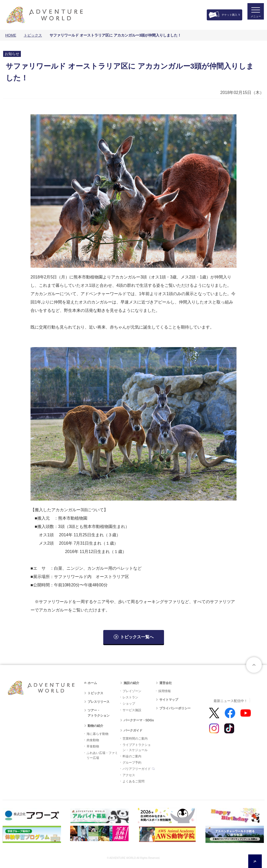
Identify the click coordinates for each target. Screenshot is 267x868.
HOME (11, 35)
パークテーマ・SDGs (139, 720)
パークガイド (133, 730)
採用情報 (165, 691)
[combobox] (255, 861)
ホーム (92, 683)
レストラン (130, 697)
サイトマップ (169, 700)
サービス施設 (132, 710)
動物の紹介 (95, 726)
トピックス (33, 35)
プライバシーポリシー (175, 708)
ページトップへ (254, 665)
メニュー (252, 20)
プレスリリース (99, 702)
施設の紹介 (131, 683)
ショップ (129, 704)
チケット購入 (229, 15)
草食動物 (93, 746)
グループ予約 (132, 763)
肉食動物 (93, 740)
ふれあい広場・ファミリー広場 (102, 755)
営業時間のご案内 (135, 739)
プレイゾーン (132, 691)
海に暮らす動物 (98, 734)
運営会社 (166, 683)
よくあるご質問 (133, 781)
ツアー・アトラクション (99, 713)
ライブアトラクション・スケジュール (137, 747)
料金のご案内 (132, 756)
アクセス (129, 775)
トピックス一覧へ (137, 637)
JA (255, 861)
